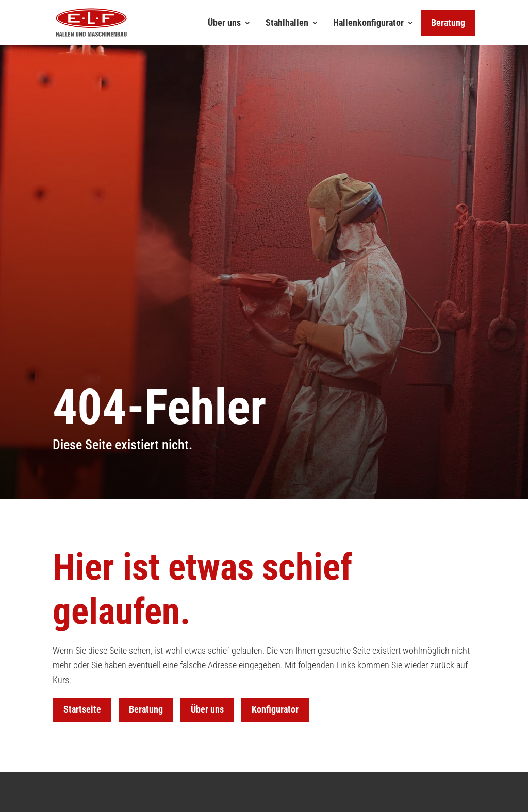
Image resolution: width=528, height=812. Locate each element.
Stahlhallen (287, 22)
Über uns (224, 22)
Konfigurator (275, 709)
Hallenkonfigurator (368, 22)
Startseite (82, 709)
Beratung (146, 709)
